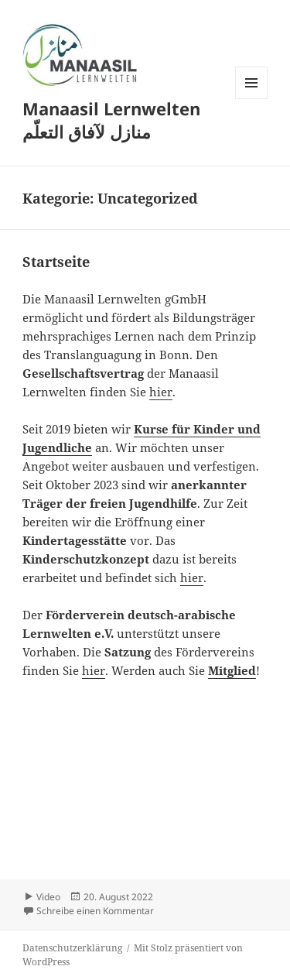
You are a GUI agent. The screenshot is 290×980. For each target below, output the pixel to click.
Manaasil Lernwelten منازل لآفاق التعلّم (111, 120)
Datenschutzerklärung (72, 948)
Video (48, 897)
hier (161, 392)
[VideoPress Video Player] (145, 768)
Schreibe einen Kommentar (95, 911)
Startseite (56, 262)
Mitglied (232, 670)
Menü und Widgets (252, 99)
